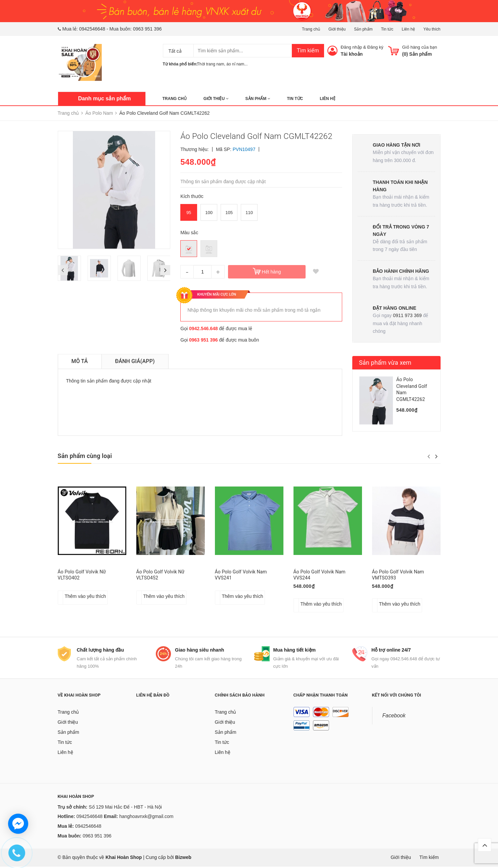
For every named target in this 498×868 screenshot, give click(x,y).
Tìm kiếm (308, 50)
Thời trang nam (211, 64)
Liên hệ (408, 29)
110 (249, 213)
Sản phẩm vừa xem (385, 363)
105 (229, 213)
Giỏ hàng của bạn (420, 47)
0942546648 (92, 29)
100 (209, 213)
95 (189, 213)
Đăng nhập (351, 47)
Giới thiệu (337, 29)
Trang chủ (311, 29)
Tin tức (387, 29)
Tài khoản (352, 54)
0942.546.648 (203, 328)
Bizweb (183, 859)
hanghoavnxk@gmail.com (146, 818)
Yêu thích (432, 29)
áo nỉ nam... (237, 64)
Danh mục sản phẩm (105, 98)
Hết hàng (271, 272)
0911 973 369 (407, 315)
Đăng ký (375, 47)
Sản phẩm (363, 29)
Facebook (394, 717)
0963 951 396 (147, 29)
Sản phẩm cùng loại (85, 456)
